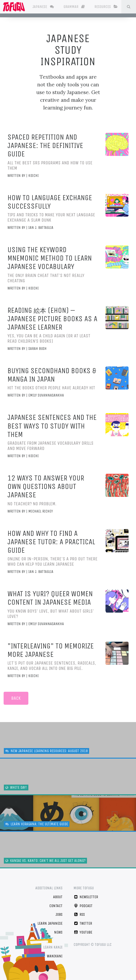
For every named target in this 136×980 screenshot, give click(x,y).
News (58, 932)
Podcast (83, 906)
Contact (56, 906)
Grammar (78, 7)
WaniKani (55, 956)
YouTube (83, 932)
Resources (110, 7)
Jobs (59, 914)
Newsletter (86, 897)
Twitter (83, 923)
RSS (79, 914)
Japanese (47, 7)
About (58, 897)
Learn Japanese (50, 923)
